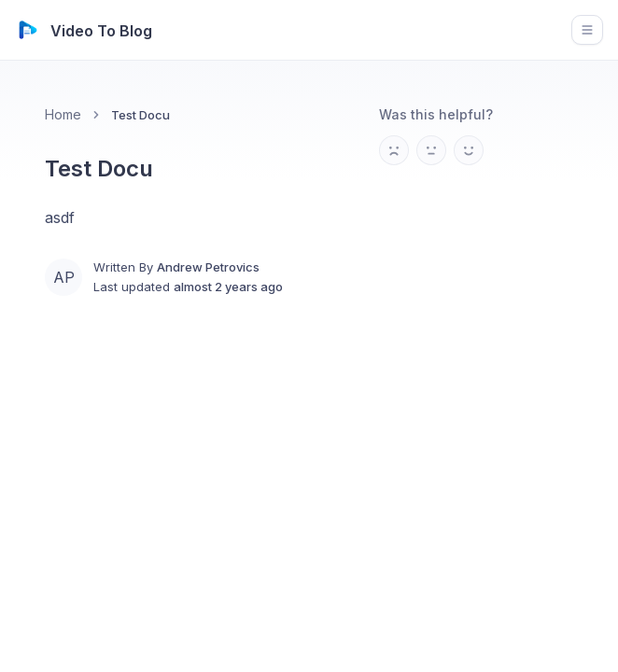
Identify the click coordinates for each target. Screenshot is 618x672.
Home (63, 114)
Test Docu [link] (140, 115)
